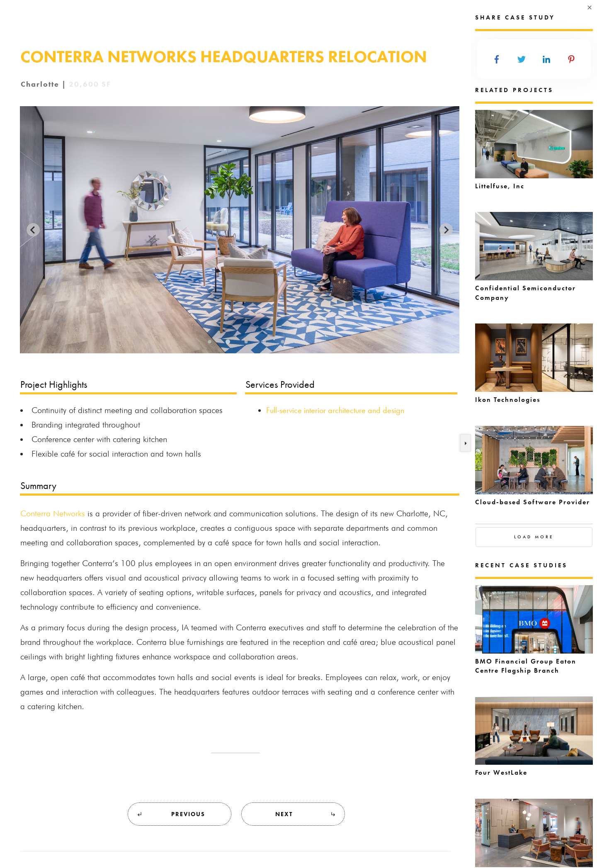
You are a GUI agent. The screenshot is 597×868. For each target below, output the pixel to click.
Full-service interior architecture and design (335, 410)
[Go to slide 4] (264, 342)
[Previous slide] (33, 230)
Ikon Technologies (534, 368)
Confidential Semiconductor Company (534, 261)
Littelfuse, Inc (534, 154)
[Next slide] (446, 230)
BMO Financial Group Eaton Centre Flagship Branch (534, 635)
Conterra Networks (53, 513)
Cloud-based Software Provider (534, 470)
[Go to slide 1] (209, 342)
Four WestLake (534, 741)
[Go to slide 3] (246, 342)
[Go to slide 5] (282, 342)
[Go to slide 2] (227, 342)
